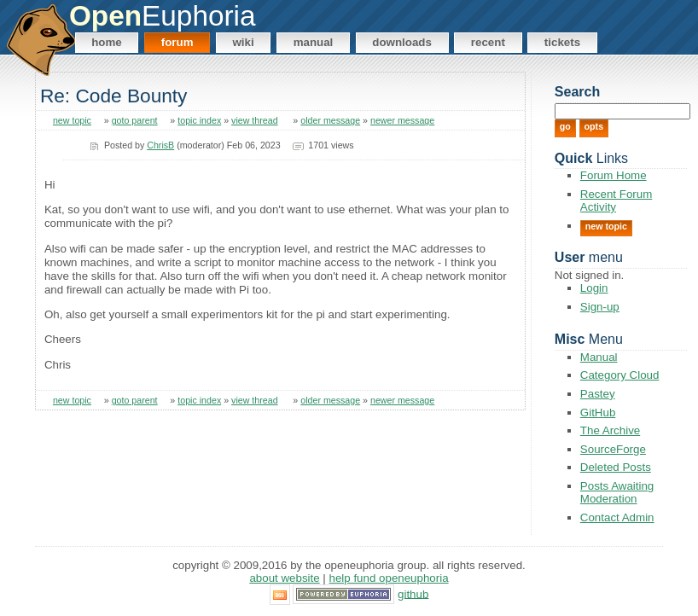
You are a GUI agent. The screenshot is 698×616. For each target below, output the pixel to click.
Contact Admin (617, 517)
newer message (402, 120)
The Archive (610, 430)
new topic (72, 120)
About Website (284, 578)
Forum (177, 42)
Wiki (243, 42)
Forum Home (614, 175)
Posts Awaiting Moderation (617, 492)
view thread (255, 120)
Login (594, 288)
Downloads (402, 42)
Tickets (562, 42)
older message (330, 120)
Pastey (598, 394)
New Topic (606, 226)
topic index (199, 120)
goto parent (135, 120)
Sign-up (600, 307)
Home (107, 42)
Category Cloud (620, 375)
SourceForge (613, 449)
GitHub (598, 413)
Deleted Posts (616, 467)
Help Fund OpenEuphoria (389, 578)
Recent (488, 42)
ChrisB (160, 145)
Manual (314, 42)
